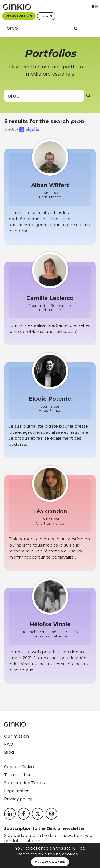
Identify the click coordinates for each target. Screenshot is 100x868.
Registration (19, 16)
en (95, 7)
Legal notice (17, 791)
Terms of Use (18, 775)
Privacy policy (18, 799)
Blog (9, 752)
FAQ (9, 744)
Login (46, 16)
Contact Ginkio (19, 767)
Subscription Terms (24, 783)
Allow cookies (50, 862)
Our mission (16, 736)
